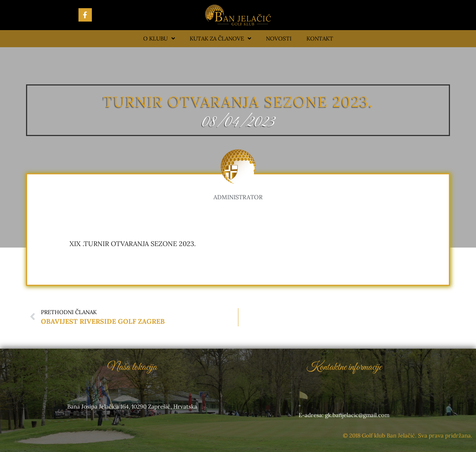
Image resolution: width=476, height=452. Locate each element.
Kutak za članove (220, 38)
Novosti (279, 38)
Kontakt (320, 38)
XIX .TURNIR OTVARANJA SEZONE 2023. (133, 244)
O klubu (159, 38)
